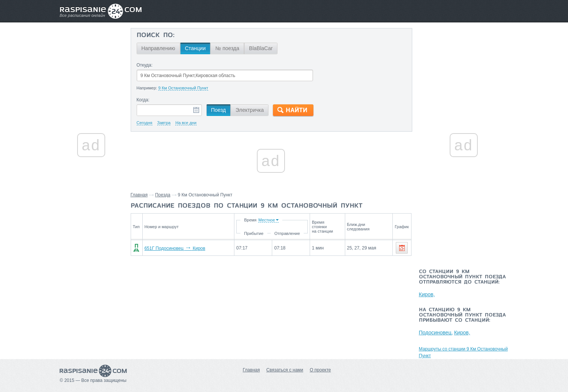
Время (250, 220)
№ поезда (227, 48)
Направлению (158, 48)
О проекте (320, 370)
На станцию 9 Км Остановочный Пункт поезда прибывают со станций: (462, 315)
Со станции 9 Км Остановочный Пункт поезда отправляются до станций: (462, 277)
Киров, (427, 294)
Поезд (219, 110)
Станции (195, 48)
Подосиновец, (436, 333)
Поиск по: (156, 36)
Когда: (143, 100)
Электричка (250, 110)
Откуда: (145, 65)
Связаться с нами (285, 370)
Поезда (163, 195)
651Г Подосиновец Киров (175, 248)
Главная (139, 195)
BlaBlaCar (261, 48)
